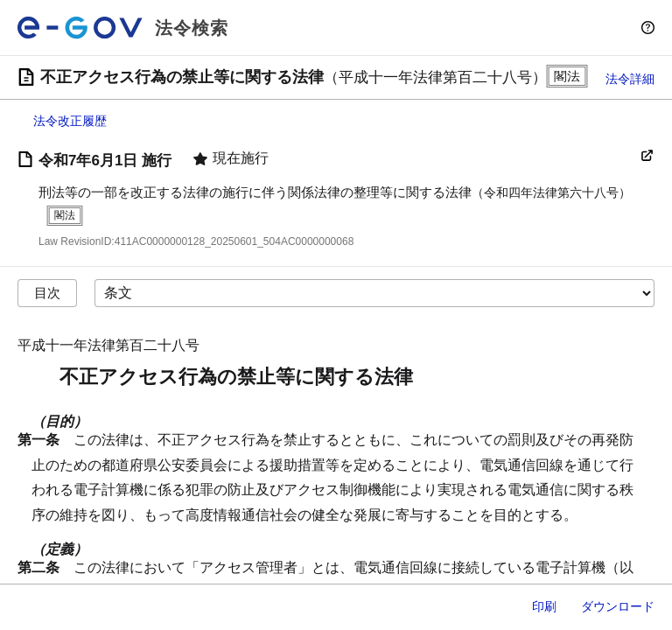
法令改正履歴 (70, 121)
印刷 (544, 606)
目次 (47, 293)
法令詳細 (630, 79)
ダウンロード (618, 606)
